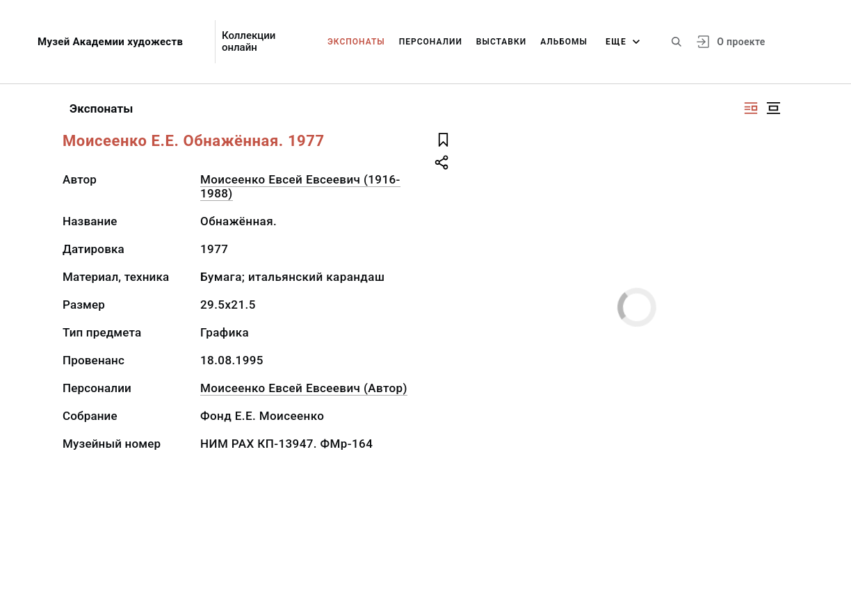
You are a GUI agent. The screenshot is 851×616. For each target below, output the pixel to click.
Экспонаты (356, 42)
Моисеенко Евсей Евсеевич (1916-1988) (300, 186)
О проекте (741, 42)
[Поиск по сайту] (676, 42)
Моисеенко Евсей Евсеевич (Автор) (304, 388)
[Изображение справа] (751, 108)
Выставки (501, 42)
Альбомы (564, 42)
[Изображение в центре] (773, 108)
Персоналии (431, 42)
